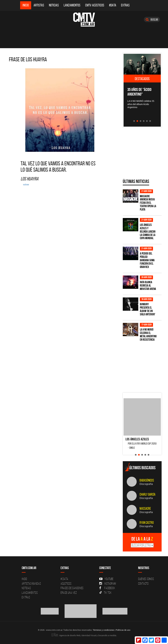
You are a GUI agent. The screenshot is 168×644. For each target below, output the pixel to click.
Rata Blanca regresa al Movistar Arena (148, 286)
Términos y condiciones (104, 630)
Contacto (143, 583)
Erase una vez (69, 593)
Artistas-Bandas (31, 583)
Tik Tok (105, 593)
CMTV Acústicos (95, 5)
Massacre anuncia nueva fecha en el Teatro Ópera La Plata (148, 203)
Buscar (152, 20)
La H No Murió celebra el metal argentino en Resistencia (148, 335)
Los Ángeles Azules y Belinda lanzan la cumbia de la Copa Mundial (148, 232)
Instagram (108, 583)
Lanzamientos (72, 5)
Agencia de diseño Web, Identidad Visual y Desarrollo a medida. (84, 635)
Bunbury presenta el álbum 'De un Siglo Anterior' (148, 309)
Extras (125, 5)
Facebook (107, 588)
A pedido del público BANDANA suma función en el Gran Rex (147, 260)
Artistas (39, 5)
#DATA (113, 5)
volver (26, 184)
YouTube (106, 579)
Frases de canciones (72, 588)
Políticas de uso (123, 630)
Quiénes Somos (146, 579)
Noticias (54, 5)
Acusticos (66, 583)
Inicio (26, 5)
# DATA (64, 579)
